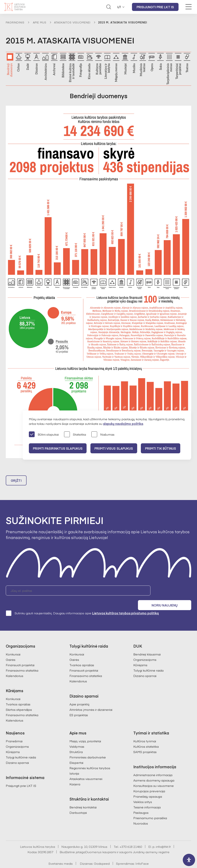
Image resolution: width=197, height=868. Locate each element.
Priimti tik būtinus (164, 448)
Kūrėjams (140, 655)
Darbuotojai (78, 803)
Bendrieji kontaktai (83, 797)
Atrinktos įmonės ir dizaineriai (91, 700)
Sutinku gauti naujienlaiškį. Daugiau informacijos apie (82, 603)
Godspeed (102, 854)
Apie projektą (79, 694)
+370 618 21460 (131, 837)
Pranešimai (14, 731)
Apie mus (40, 22)
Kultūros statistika (146, 737)
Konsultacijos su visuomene (154, 776)
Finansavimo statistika (22, 661)
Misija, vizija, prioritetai (85, 731)
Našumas (103, 435)
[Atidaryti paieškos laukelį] (109, 7)
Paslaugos (141, 803)
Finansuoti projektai (20, 655)
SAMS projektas (145, 742)
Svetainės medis (61, 854)
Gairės (11, 650)
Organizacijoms (145, 650)
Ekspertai (76, 753)
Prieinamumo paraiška (150, 808)
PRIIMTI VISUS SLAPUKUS (116, 448)
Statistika (75, 435)
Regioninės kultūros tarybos (90, 758)
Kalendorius (15, 666)
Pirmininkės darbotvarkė (88, 748)
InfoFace (142, 854)
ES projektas (79, 705)
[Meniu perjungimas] (189, 7)
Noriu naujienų (173, 591)
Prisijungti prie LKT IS (155, 7)
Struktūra (76, 742)
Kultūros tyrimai (145, 731)
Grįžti (16, 482)
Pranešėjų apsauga (148, 787)
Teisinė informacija (147, 797)
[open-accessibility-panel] (189, 860)
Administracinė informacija (153, 765)
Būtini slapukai (44, 435)
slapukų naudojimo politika (123, 424)
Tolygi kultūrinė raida (148, 661)
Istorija (74, 764)
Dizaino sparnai (145, 666)
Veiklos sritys (143, 792)
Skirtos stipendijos (19, 700)
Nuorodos (141, 814)
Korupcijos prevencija (149, 781)
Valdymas (77, 737)
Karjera (75, 774)
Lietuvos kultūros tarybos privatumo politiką (125, 603)
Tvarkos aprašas (18, 694)
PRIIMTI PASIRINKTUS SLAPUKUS (58, 448)
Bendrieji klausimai (147, 645)
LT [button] (119, 7)
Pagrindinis (15, 22)
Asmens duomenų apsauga (154, 771)
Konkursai (13, 645)
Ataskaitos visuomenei (72, 22)
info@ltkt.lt (163, 837)
